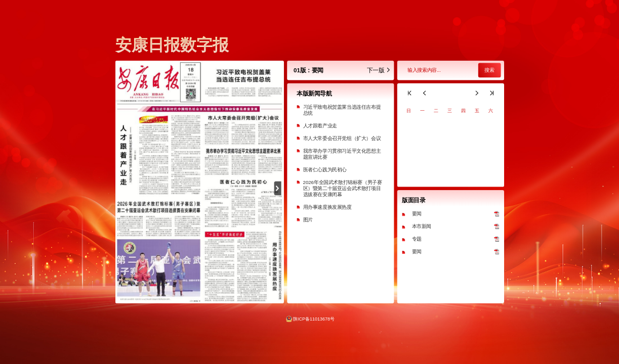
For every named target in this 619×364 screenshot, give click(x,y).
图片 (307, 220)
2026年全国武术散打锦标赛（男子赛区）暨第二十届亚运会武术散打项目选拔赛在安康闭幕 (342, 188)
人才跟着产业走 (320, 126)
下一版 (378, 71)
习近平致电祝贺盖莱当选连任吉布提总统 (342, 110)
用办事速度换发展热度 (327, 207)
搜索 (489, 71)
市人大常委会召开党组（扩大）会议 (342, 138)
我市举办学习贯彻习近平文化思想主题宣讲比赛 (342, 154)
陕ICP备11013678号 (314, 318)
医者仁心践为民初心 (324, 170)
